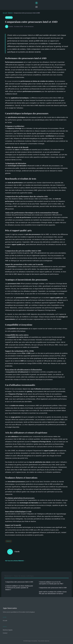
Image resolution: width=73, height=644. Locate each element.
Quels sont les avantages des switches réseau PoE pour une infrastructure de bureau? (53, 593)
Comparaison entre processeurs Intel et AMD (19, 582)
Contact (5, 633)
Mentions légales (8, 630)
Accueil (5, 13)
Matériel (10, 13)
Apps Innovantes (10, 608)
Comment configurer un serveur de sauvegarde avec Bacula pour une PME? (51, 583)
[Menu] (36, 7)
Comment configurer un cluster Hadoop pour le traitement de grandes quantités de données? (19, 588)
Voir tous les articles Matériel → (15, 561)
